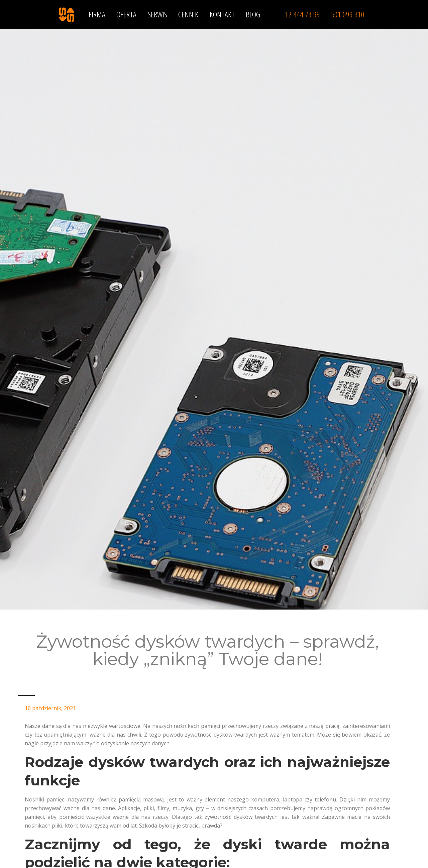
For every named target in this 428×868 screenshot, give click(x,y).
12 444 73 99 (302, 14)
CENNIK (188, 14)
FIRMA (97, 14)
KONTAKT (222, 14)
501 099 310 (348, 14)
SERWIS (157, 14)
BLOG (253, 14)
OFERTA (126, 14)
